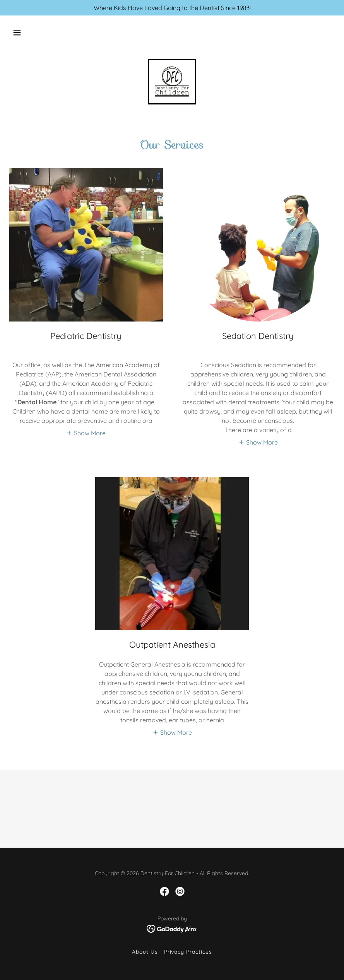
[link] (172, 82)
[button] (17, 32)
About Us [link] (145, 952)
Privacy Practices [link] (188, 952)
